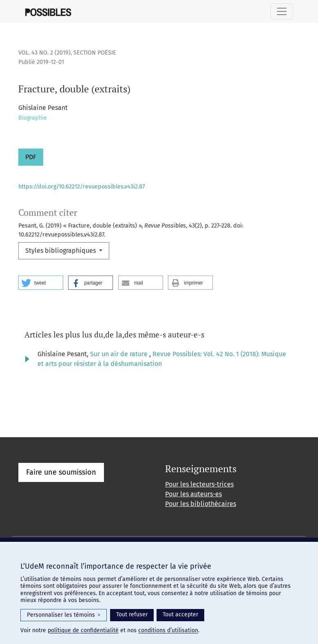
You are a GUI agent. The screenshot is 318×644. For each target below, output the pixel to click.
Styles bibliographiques (61, 251)
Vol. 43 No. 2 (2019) (44, 53)
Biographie (33, 118)
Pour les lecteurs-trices (199, 484)
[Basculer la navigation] (282, 11)
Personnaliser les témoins (64, 615)
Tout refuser (132, 614)
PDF (31, 157)
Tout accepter (180, 614)
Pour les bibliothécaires (201, 504)
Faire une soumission (61, 472)
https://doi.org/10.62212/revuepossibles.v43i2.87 (82, 187)
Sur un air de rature (120, 354)
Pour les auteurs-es (193, 494)
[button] (41, 283)
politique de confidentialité (83, 630)
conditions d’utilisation (168, 630)
